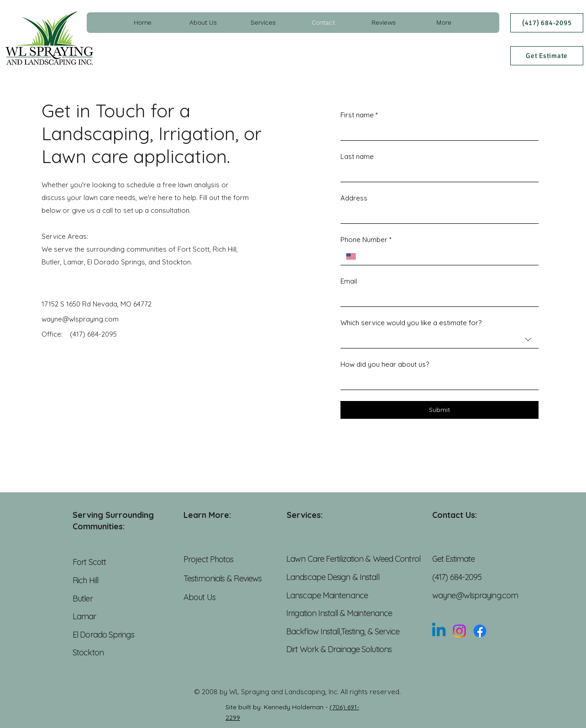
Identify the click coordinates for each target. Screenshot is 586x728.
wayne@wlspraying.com (475, 595)
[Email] (437, 298)
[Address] (437, 215)
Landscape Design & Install (333, 577)
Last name (357, 156)
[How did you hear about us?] (437, 381)
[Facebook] (480, 631)
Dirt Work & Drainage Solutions (339, 649)
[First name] (437, 132)
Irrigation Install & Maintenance (340, 613)
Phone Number (366, 240)
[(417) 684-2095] (547, 23)
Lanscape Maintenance (327, 595)
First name (359, 115)
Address (354, 198)
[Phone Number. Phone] (447, 256)
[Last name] (437, 173)
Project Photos (209, 559)
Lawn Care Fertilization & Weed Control (353, 559)
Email (349, 281)
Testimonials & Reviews (222, 578)
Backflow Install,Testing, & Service (344, 631)
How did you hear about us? (385, 364)
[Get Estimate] (547, 56)
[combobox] (439, 340)
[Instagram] (459, 631)
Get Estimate (453, 559)
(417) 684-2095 (92, 334)
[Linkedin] (439, 631)
